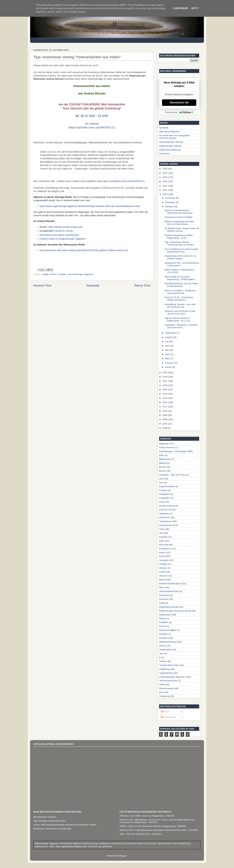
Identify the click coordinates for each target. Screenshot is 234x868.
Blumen (163, 467)
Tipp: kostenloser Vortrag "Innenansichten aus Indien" (179, 243)
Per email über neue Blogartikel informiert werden (174, 137)
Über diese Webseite (169, 132)
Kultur (162, 553)
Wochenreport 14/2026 (44, 817)
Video (162, 684)
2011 (165, 407)
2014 (165, 394)
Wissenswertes (166, 688)
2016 (165, 385)
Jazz (161, 533)
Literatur (163, 568)
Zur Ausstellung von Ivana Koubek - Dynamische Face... (182, 250)
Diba (161, 479)
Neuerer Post (42, 285)
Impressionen (166, 525)
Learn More (181, 8)
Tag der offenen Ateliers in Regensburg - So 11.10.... (178, 319)
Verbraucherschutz (168, 681)
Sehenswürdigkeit (168, 630)
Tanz (161, 653)
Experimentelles (167, 486)
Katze (162, 541)
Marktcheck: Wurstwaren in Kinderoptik (52, 829)
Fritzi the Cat (165, 510)
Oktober (169, 207)
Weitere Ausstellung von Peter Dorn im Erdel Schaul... (179, 223)
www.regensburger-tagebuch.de (71, 846)
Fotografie (164, 498)
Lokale (162, 572)
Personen (164, 599)
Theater (163, 661)
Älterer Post (142, 285)
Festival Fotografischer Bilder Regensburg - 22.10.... (179, 237)
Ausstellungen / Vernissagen (173, 451)
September (171, 333)
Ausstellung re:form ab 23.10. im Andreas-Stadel (180, 257)
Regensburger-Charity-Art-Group (175, 611)
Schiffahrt (164, 622)
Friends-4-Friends (63, 231)
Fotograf (163, 490)
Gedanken (164, 514)
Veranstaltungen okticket (171, 142)
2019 (165, 372)
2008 (165, 419)
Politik (162, 603)
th (160, 657)
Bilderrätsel (165, 459)
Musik (162, 580)
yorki (161, 692)
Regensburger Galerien (170, 146)
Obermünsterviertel (168, 591)
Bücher (163, 471)
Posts (165, 712)
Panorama (164, 595)
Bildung (163, 463)
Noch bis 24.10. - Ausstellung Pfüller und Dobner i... (179, 299)
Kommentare (169, 717)
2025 (165, 173)
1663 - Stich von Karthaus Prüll (135, 834)
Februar (169, 363)
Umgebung (164, 669)
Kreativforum (165, 549)
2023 (165, 181)
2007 (165, 424)
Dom (161, 483)
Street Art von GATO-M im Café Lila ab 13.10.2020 (180, 312)
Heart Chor (164, 517)
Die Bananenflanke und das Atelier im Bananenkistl (181, 285)
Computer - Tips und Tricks (172, 475)
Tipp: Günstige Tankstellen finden (49, 821)
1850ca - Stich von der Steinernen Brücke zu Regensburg (147, 826)
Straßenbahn (165, 650)
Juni (167, 346)
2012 (165, 402)
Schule (162, 626)
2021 (165, 190)
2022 (165, 186)
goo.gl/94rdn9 (105, 846)
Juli (167, 341)
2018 (165, 377)
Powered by (179, 112)
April (168, 354)
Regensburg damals (169, 607)
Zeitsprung (164, 696)
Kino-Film (164, 545)
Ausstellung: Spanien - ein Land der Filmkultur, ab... (180, 306)
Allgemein (164, 444)
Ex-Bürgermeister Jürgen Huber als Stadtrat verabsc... (182, 230)
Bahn (162, 455)
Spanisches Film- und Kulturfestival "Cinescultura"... (182, 264)
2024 (165, 177)
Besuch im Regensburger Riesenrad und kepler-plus (179, 212)
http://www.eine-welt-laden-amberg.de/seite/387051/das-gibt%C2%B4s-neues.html (84, 250)
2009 (165, 415)
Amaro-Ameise (166, 447)
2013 (165, 398)
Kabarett (163, 537)
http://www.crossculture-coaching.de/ (59, 235)
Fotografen (164, 494)
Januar (169, 367)
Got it (195, 8)
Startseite (93, 285)
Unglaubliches (166, 673)
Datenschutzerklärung (170, 150)
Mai (167, 350)
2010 (165, 411)
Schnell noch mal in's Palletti (179, 217)
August (169, 337)
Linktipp (45, 274)
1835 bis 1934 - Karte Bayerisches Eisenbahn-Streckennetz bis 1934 (153, 830)
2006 (165, 428)
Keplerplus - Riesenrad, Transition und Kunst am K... (181, 326)
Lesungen (164, 560)
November (170, 202)
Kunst (162, 556)
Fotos (162, 502)
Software (163, 634)
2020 (165, 194)
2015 (165, 390)
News (162, 587)
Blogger (123, 856)
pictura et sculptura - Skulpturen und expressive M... (180, 292)
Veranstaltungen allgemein (80, 274)
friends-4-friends (167, 506)
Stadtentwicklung (167, 642)
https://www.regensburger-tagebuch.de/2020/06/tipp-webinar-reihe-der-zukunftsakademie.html (90, 206)
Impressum (165, 153)
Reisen (53, 274)
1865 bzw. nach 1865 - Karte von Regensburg (142, 816)
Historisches (165, 521)
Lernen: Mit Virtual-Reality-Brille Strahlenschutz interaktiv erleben (65, 825)
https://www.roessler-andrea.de (65, 227)
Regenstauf (165, 615)
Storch (162, 646)
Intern (162, 529)
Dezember (170, 198)
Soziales (62, 274)
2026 (165, 169)
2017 (165, 381)
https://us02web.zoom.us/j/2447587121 (92, 128)
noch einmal (73, 72)
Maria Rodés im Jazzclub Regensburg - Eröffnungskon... (181, 278)
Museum (163, 576)
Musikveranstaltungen (170, 584)
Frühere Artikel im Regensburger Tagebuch (62, 239)
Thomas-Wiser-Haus (169, 665)
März (168, 359)
